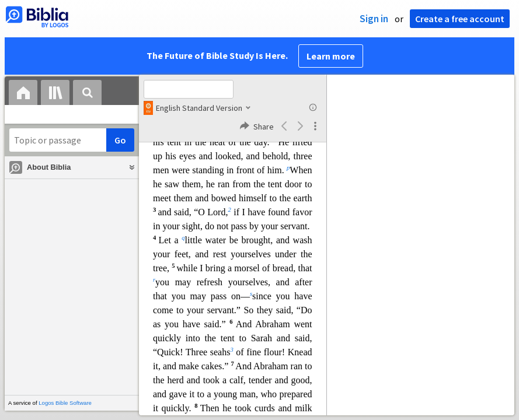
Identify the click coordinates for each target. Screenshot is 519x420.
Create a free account (460, 19)
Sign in (374, 19)
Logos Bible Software (65, 403)
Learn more (331, 56)
